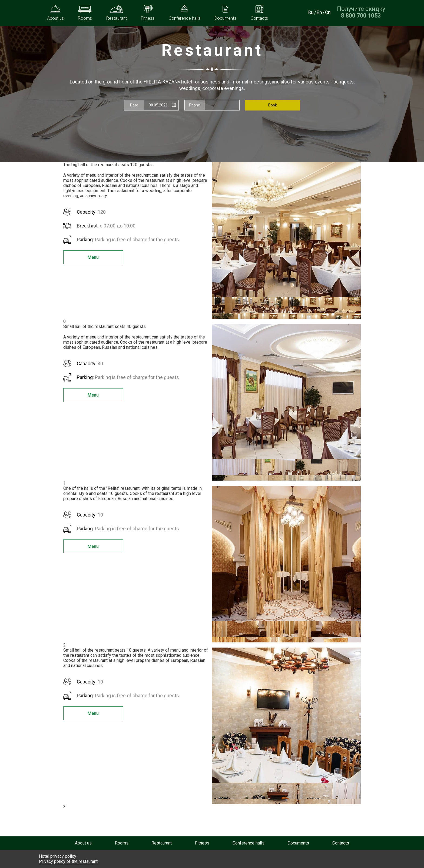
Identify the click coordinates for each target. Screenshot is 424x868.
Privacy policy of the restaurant (68, 861)
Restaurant (162, 843)
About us (83, 843)
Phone (195, 105)
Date (134, 105)
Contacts (341, 843)
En (319, 12)
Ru (311, 12)
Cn (328, 12)
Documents (298, 843)
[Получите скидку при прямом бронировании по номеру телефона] (361, 16)
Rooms (122, 843)
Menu (90, 257)
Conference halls (249, 843)
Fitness (202, 843)
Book (273, 105)
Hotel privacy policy (58, 856)
